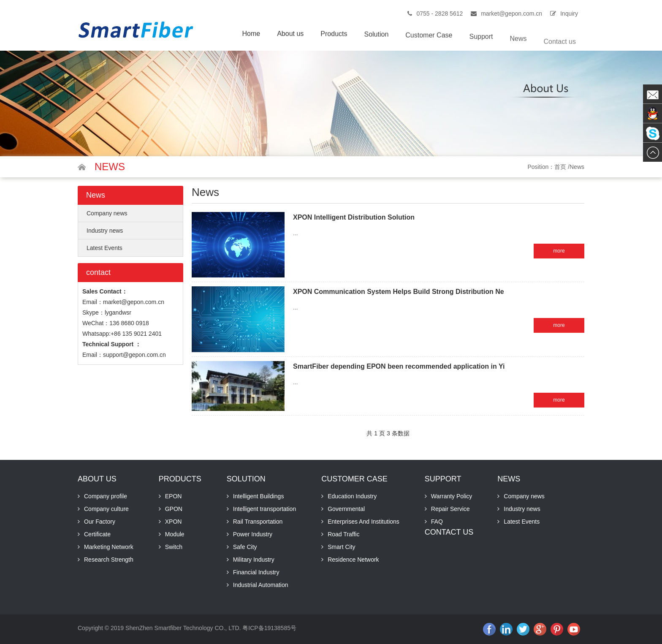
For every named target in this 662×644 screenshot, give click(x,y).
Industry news (105, 231)
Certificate (97, 534)
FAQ (437, 522)
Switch (174, 547)
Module (175, 534)
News (518, 48)
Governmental (346, 509)
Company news (107, 213)
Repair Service (450, 509)
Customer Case (429, 39)
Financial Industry (256, 572)
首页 (560, 167)
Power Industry (253, 534)
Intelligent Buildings (259, 496)
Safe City (245, 547)
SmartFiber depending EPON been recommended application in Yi (399, 366)
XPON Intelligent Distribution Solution (354, 217)
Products (334, 36)
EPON (174, 496)
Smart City (341, 547)
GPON (174, 509)
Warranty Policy (452, 496)
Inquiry (569, 14)
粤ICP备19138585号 (269, 628)
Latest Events (104, 248)
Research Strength (109, 560)
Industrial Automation (261, 585)
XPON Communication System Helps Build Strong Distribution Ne (399, 292)
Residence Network (353, 560)
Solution (376, 37)
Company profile (106, 496)
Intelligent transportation (265, 509)
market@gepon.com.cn (511, 14)
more (559, 251)
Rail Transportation (258, 522)
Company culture (106, 509)
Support (481, 43)
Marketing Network (109, 547)
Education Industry (352, 496)
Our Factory (100, 522)
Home (251, 34)
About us (290, 34)
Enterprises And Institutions (364, 522)
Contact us (560, 53)
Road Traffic (343, 534)
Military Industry (254, 560)
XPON (174, 522)
